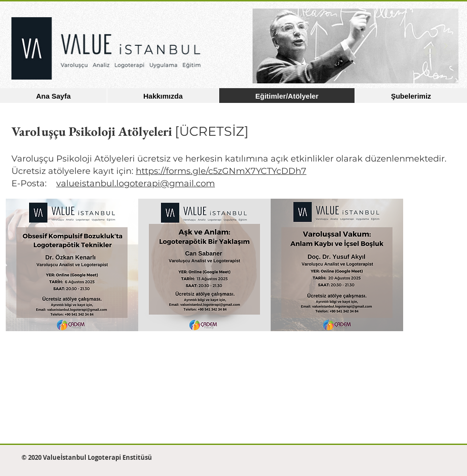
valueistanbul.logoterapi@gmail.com (136, 183)
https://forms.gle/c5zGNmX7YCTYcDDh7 (221, 171)
